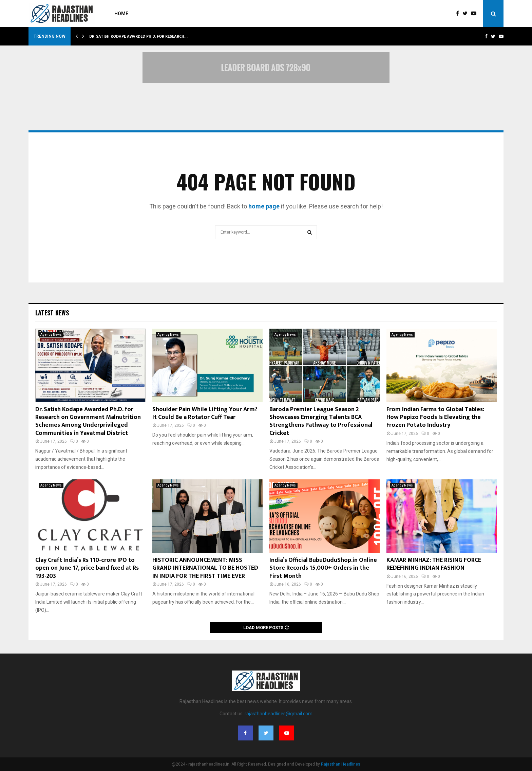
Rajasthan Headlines (341, 764)
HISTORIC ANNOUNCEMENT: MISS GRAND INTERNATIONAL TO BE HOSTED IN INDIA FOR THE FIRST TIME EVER (205, 568)
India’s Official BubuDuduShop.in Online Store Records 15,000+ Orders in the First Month (323, 568)
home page (264, 206)
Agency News (51, 335)
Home (121, 14)
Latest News (52, 313)
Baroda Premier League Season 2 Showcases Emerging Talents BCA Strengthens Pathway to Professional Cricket (321, 421)
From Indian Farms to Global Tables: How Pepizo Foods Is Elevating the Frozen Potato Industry (435, 417)
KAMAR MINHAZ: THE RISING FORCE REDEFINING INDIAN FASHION (434, 564)
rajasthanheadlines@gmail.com (279, 714)
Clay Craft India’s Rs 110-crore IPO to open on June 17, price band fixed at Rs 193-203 (87, 568)
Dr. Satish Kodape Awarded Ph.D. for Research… (138, 36)
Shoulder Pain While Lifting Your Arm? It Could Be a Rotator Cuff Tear (205, 413)
